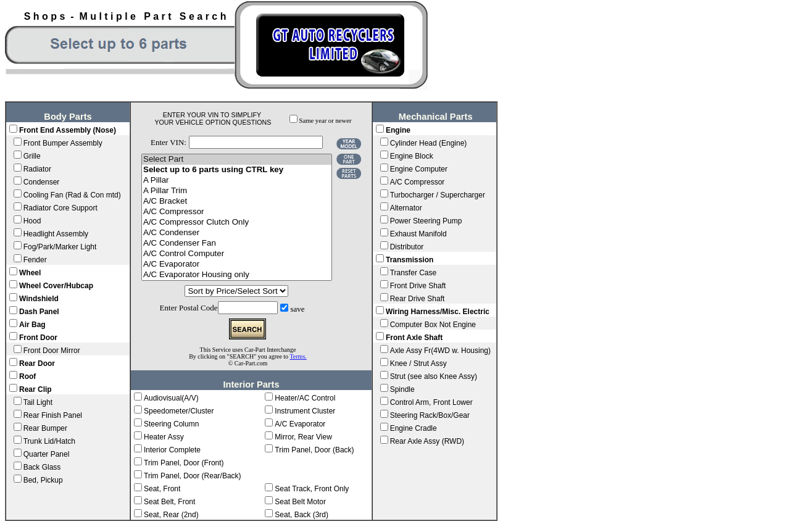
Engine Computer (419, 169)
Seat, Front (162, 489)
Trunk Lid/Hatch (49, 441)
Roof (27, 376)
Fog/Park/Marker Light (60, 247)
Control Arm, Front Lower (431, 402)
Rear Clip (35, 389)
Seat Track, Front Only (312, 489)
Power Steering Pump (426, 221)
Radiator (37, 169)
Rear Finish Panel (53, 415)
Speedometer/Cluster (179, 411)
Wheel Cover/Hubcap (56, 286)
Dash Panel (39, 312)
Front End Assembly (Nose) (68, 130)
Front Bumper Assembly (63, 143)
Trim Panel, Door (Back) (314, 450)
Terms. (298, 356)
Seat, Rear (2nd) (171, 515)
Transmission (410, 260)
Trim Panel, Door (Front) (184, 463)
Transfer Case (414, 273)
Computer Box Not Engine (433, 325)
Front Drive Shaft (418, 286)
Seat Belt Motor (300, 502)
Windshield (39, 299)
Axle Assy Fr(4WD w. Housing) (440, 351)
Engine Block (412, 156)
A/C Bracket (237, 202)
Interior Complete (172, 450)
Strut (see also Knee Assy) (434, 376)
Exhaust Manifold (418, 234)
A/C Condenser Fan (237, 243)
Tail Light (38, 402)
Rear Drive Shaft (418, 299)
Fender (35, 260)
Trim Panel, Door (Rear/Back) (193, 476)
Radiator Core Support (60, 208)
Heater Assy (164, 437)
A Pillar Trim (237, 191)
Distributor (407, 247)
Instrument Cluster (305, 411)
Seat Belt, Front (169, 502)
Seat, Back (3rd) (301, 515)
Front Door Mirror (52, 351)
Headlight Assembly (56, 234)
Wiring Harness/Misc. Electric (438, 312)
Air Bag (32, 325)
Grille (32, 156)
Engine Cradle (414, 428)
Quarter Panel (47, 454)
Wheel (30, 273)
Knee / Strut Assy (418, 364)
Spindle (402, 389)
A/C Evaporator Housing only (237, 275)
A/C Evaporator (237, 264)
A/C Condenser (237, 233)
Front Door (38, 338)
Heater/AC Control (305, 398)
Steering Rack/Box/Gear (430, 415)
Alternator (406, 208)
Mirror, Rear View (303, 437)
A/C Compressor (237, 212)
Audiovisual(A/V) (171, 398)
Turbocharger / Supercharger (438, 195)
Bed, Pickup (43, 480)
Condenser (42, 182)
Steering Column (171, 424)
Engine (398, 130)
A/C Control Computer (237, 254)
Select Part (237, 160)
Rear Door (37, 364)
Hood (32, 221)
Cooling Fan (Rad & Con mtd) (72, 195)
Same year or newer (326, 121)
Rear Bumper (45, 428)
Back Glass (42, 467)
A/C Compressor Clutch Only (237, 222)
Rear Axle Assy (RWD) (427, 441)
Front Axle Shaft (414, 338)
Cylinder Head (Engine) (429, 143)
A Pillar (237, 181)
